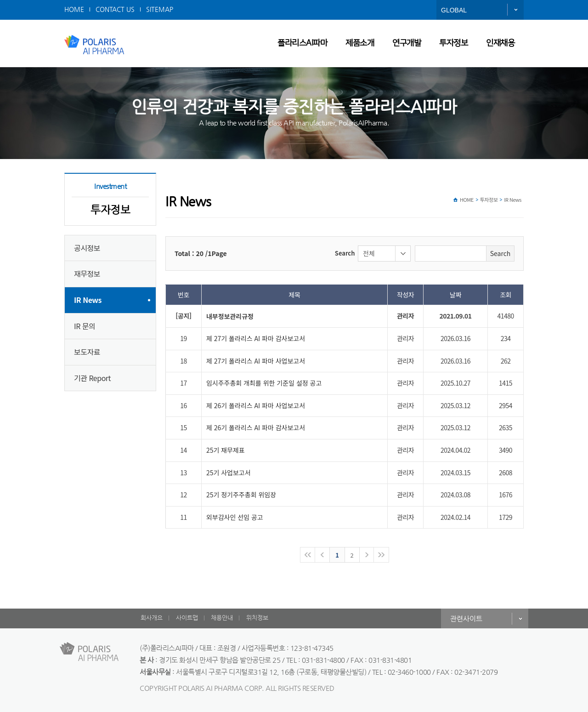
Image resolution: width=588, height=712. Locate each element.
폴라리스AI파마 (302, 43)
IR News (88, 300)
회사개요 (152, 618)
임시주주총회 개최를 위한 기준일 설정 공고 (264, 383)
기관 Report (92, 378)
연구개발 (407, 43)
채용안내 (222, 618)
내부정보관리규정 (230, 316)
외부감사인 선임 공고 (235, 517)
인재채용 (500, 43)
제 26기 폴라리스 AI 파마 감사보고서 (256, 428)
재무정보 (87, 273)
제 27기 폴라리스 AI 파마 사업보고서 (256, 361)
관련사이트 (466, 618)
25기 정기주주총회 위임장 (241, 495)
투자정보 (453, 43)
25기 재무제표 (226, 450)
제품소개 (360, 43)
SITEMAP (160, 9)
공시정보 (87, 248)
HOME (74, 9)
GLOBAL (454, 10)
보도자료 (87, 352)
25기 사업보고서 (229, 473)
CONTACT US (115, 9)
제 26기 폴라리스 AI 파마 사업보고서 (256, 406)
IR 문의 (85, 326)
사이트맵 (187, 618)
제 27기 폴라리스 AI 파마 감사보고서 (256, 339)
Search (345, 253)
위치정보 (257, 618)
